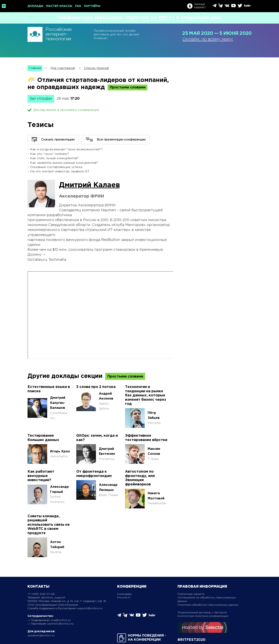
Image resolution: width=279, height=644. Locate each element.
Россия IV (124, 598)
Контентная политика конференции (203, 616)
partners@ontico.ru (60, 624)
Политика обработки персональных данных (208, 605)
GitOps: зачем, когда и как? (97, 438)
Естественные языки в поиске (49, 389)
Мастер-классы (59, 6)
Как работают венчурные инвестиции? (41, 476)
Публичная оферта (191, 594)
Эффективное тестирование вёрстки (146, 438)
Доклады (35, 6)
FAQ (78, 6)
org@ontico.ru (61, 620)
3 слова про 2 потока (96, 387)
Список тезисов (96, 68)
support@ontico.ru (90, 608)
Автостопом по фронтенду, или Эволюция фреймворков (140, 478)
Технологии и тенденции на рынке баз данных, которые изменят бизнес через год (146, 395)
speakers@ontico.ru (41, 636)
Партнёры (92, 6)
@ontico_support (53, 598)
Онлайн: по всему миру (208, 39)
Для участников (63, 68)
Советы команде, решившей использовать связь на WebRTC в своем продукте (49, 525)
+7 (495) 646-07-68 (41, 594)
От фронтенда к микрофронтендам (94, 474)
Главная (35, 68)
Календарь (125, 594)
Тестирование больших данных (43, 438)
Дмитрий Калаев (89, 185)
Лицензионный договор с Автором (202, 613)
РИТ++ (166, 18)
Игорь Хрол (60, 452)
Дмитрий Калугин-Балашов (58, 403)
